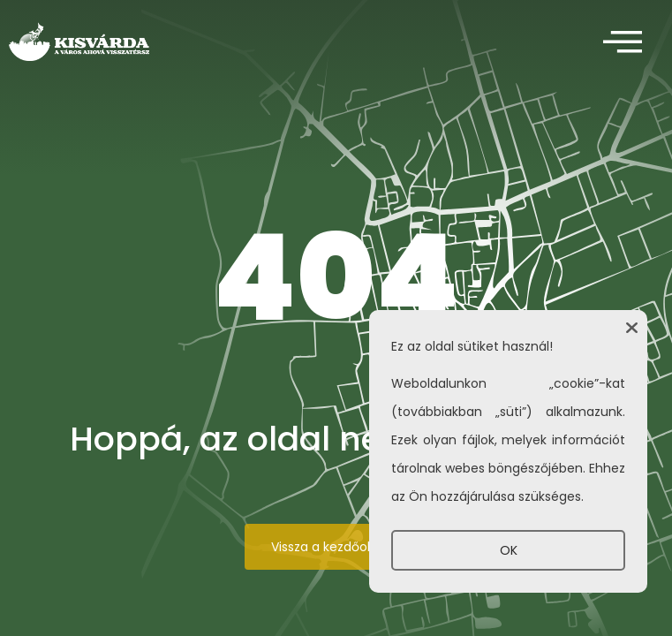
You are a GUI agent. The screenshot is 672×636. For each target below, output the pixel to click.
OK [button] (509, 550)
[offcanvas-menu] (623, 43)
